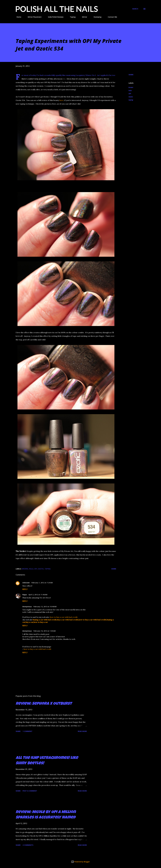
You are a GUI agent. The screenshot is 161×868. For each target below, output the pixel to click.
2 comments (28, 845)
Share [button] (131, 75)
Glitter (83, 17)
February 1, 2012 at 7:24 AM (42, 583)
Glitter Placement (33, 17)
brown (131, 87)
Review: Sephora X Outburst (44, 704)
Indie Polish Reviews (54, 17)
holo (130, 90)
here (62, 100)
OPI (130, 94)
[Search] (135, 9)
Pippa (25, 595)
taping (131, 100)
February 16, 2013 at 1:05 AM (45, 631)
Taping (71, 17)
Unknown (26, 583)
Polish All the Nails (57, 9)
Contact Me (111, 17)
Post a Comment (30, 791)
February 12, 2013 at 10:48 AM (45, 607)
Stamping (96, 17)
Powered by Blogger (80, 862)
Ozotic (131, 97)
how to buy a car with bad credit (64, 617)
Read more (82, 731)
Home (18, 17)
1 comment (27, 731)
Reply (25, 589)
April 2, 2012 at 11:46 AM (38, 595)
